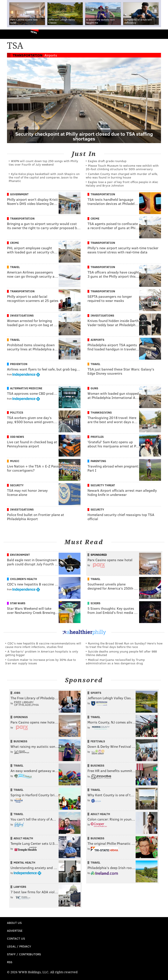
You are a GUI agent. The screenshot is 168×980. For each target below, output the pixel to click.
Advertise (15, 931)
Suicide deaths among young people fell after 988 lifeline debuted (121, 653)
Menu (161, 34)
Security (17, 485)
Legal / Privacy (19, 946)
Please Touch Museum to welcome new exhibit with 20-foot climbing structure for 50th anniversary (122, 167)
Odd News (17, 437)
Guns (94, 388)
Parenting (98, 461)
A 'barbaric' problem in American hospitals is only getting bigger (42, 653)
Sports (96, 693)
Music (15, 461)
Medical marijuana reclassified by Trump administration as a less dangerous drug (115, 661)
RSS (10, 962)
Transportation (28, 55)
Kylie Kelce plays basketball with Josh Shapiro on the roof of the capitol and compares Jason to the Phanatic (44, 177)
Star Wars (18, 603)
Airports (51, 55)
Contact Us (16, 938)
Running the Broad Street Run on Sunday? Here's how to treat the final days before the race (124, 645)
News (34, 32)
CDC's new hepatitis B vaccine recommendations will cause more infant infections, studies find (43, 645)
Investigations (22, 315)
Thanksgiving (101, 412)
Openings (21, 717)
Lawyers (20, 887)
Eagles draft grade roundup (107, 161)
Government (19, 194)
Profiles (97, 437)
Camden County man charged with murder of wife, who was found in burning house (122, 176)
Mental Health (24, 862)
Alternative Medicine (26, 388)
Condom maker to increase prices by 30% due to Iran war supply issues (41, 661)
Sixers (95, 603)
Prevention (19, 364)
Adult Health (100, 814)
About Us (14, 923)
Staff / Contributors (24, 954)
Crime (95, 218)
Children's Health (24, 579)
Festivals (98, 741)
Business (20, 741)
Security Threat (103, 485)
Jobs (17, 693)
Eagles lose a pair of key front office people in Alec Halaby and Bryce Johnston (122, 184)
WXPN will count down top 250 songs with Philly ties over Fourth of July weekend (43, 163)
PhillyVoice (11, 34)
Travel (15, 267)
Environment (20, 555)
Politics (17, 412)
